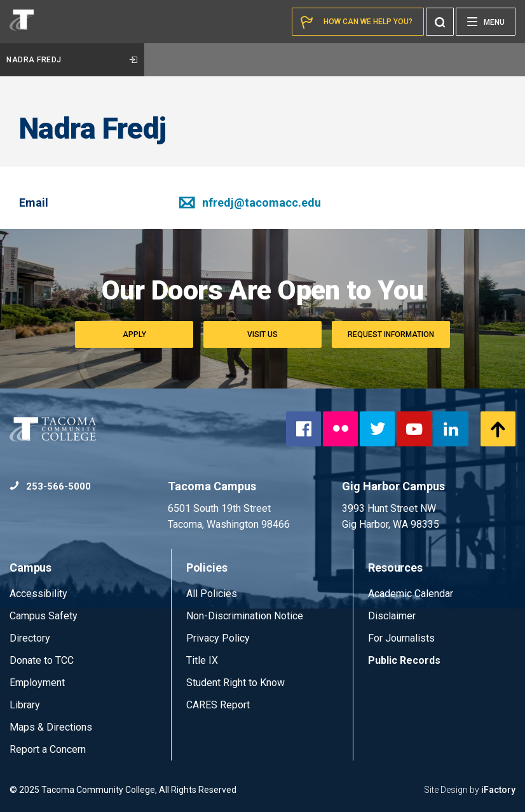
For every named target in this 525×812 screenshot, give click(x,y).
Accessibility (38, 594)
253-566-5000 (50, 486)
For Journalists (401, 638)
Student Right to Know (235, 683)
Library (25, 705)
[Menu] (486, 22)
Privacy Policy (218, 638)
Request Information (391, 334)
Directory (30, 638)
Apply (134, 334)
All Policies (213, 594)
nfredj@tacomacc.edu (250, 203)
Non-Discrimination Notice (245, 616)
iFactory (498, 790)
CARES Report (218, 705)
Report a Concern (48, 749)
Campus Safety (44, 616)
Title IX (202, 660)
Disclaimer (392, 616)
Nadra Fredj (72, 60)
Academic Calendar (411, 594)
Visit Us (262, 334)
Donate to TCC (42, 660)
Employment (37, 683)
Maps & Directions (51, 727)
